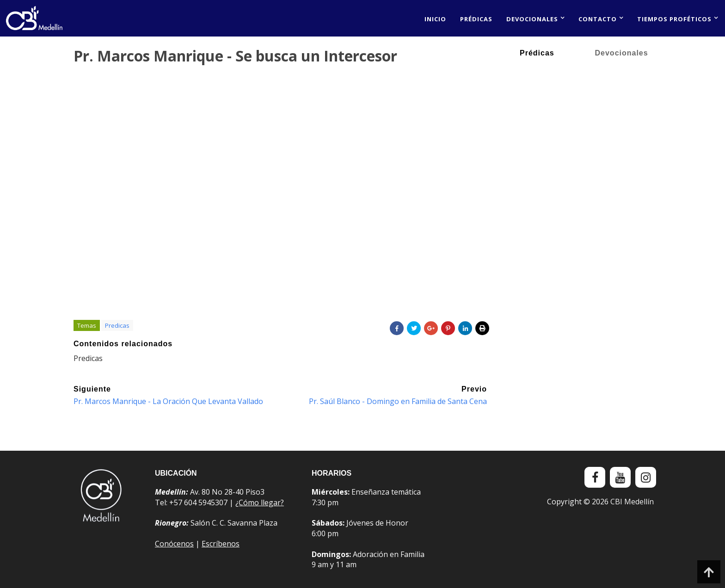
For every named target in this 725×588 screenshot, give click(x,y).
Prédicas (476, 19)
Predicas (117, 325)
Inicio (435, 19)
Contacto (598, 19)
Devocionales (532, 19)
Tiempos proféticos (674, 19)
